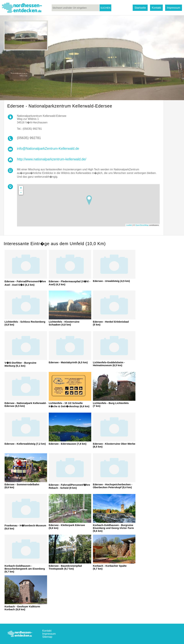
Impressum (174, 8)
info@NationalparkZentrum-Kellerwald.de (48, 148)
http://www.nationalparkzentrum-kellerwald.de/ (52, 159)
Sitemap (47, 637)
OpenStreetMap (142, 225)
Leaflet (129, 225)
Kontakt (156, 8)
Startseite (140, 8)
